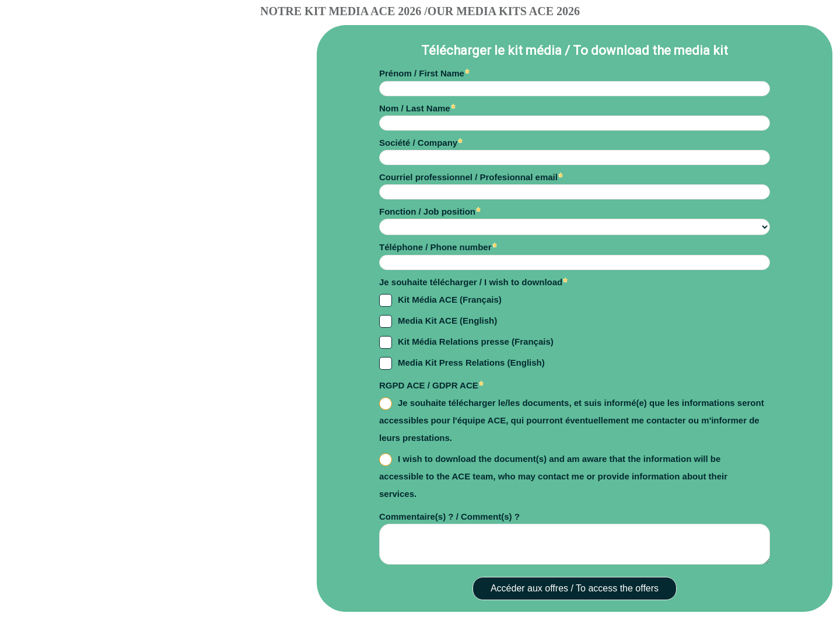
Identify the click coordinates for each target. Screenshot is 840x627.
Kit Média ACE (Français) (450, 300)
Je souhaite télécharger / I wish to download (471, 282)
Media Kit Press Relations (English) (471, 362)
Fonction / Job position (427, 211)
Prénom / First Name (422, 73)
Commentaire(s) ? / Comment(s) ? (449, 516)
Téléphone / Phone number (435, 247)
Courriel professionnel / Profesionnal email (468, 177)
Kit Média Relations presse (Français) (476, 341)
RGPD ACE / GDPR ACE (429, 385)
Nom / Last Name (415, 108)
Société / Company (418, 143)
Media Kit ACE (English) (447, 320)
